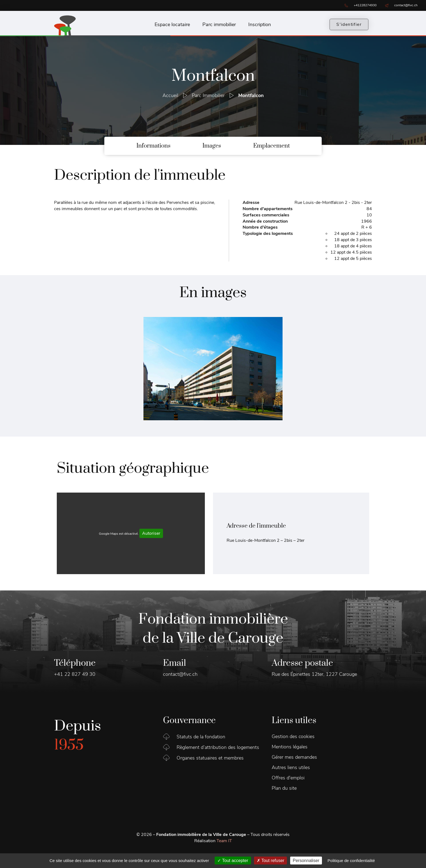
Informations (154, 146)
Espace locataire (172, 24)
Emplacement (272, 146)
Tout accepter (233, 861)
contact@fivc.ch (180, 674)
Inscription (260, 24)
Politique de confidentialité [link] (351, 861)
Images (212, 146)
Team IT (224, 841)
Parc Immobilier (208, 95)
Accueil (170, 95)
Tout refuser (271, 861)
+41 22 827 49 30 (75, 674)
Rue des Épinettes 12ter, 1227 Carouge (314, 674)
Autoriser (151, 533)
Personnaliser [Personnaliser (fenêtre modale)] (306, 861)
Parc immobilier (219, 24)
